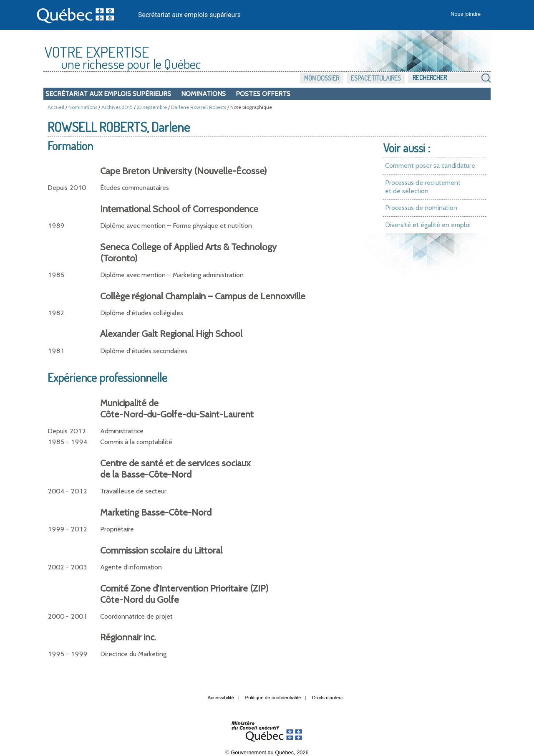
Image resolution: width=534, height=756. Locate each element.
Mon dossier (322, 78)
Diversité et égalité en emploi (428, 225)
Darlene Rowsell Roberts (199, 107)
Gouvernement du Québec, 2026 (270, 752)
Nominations (203, 94)
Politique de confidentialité (273, 698)
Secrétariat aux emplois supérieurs (189, 15)
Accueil (56, 107)
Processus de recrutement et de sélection (423, 187)
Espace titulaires (376, 78)
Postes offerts (263, 94)
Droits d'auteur (328, 698)
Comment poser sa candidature (430, 166)
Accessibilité (221, 698)
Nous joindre (466, 14)
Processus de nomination (421, 208)
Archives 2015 (117, 107)
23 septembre (152, 107)
